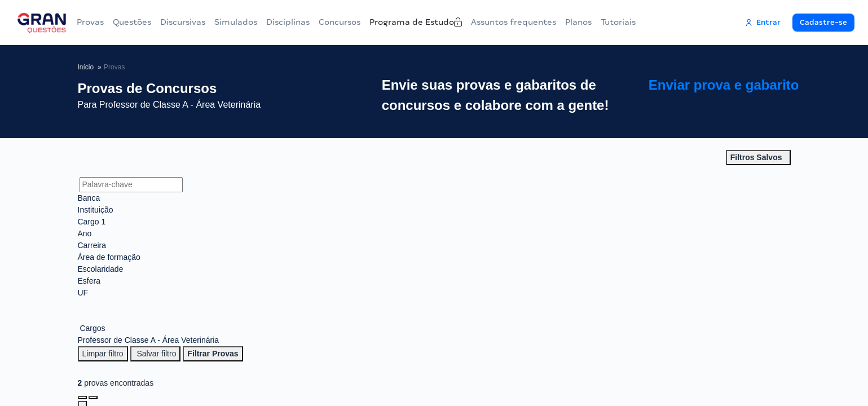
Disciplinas (308, 22)
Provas (92, 22)
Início (86, 67)
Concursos (369, 22)
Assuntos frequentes (561, 22)
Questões (139, 22)
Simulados (252, 22)
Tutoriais (675, 22)
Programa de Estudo (457, 22)
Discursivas (194, 22)
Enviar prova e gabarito (741, 96)
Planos (631, 22)
